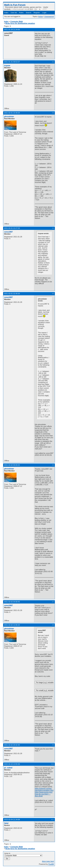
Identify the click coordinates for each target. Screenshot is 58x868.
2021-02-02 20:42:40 (12, 745)
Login (44, 13)
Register (37, 13)
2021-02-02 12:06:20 (12, 625)
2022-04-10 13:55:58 (12, 764)
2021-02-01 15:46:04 (12, 113)
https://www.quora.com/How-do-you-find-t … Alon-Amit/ (44, 794)
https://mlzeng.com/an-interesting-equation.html (44, 789)
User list (14, 13)
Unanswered (49, 16)
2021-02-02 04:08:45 (12, 602)
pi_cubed (8, 768)
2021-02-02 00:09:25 (12, 465)
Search (29, 13)
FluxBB (51, 864)
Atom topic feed (48, 861)
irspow (7, 66)
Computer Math (17, 21)
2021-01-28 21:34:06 (12, 30)
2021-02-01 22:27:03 (12, 228)
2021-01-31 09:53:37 (12, 62)
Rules (21, 13)
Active (41, 16)
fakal (6, 823)
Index (6, 13)
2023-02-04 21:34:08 (12, 820)
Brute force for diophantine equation (20, 23)
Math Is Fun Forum (15, 5)
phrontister (9, 117)
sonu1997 (8, 232)
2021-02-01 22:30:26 (12, 294)
